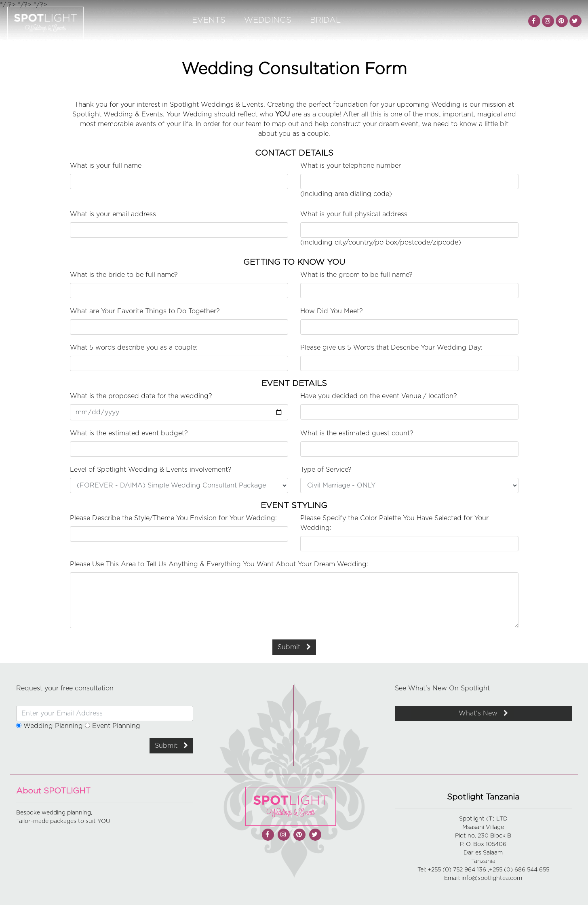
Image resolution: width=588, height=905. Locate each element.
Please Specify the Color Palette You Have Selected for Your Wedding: (394, 523)
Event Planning (113, 726)
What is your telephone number (351, 166)
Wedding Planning (50, 726)
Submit (294, 647)
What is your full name (106, 166)
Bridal (325, 20)
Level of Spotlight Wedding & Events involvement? (151, 470)
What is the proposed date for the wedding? (141, 396)
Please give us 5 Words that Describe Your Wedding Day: (391, 348)
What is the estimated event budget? (129, 433)
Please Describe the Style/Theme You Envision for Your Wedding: (173, 518)
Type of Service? (326, 470)
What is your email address (113, 214)
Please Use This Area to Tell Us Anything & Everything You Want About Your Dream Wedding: (219, 564)
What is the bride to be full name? (124, 275)
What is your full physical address (354, 214)
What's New (483, 713)
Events (209, 20)
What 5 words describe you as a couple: (134, 348)
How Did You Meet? (332, 311)
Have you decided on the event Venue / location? (379, 396)
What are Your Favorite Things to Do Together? (145, 311)
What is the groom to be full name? (356, 275)
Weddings (268, 20)
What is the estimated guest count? (357, 433)
